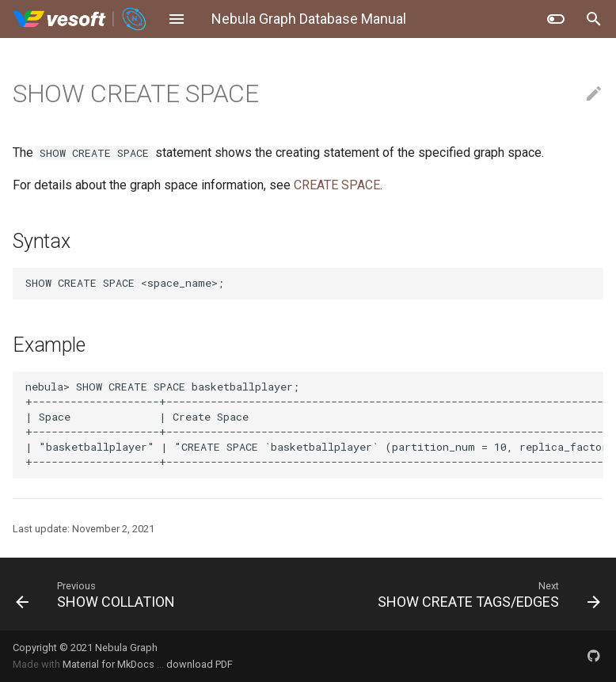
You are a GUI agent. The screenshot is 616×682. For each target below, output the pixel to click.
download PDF (200, 664)
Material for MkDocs (110, 664)
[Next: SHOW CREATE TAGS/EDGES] (460, 594)
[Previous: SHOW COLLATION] (156, 594)
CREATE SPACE (337, 185)
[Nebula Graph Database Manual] (80, 19)
